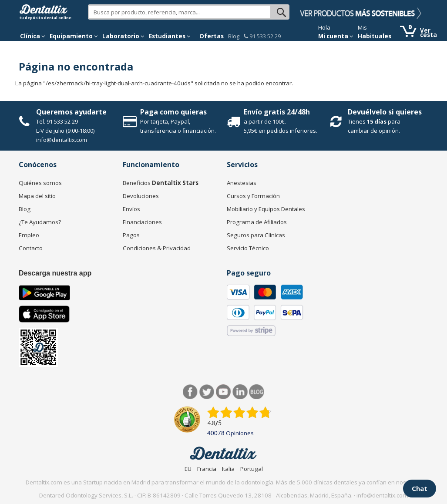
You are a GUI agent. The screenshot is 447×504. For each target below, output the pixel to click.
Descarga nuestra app (55, 273)
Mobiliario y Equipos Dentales (266, 209)
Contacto (31, 248)
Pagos (131, 235)
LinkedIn (240, 392)
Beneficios (161, 183)
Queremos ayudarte (71, 112)
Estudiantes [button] (170, 36)
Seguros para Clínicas (256, 235)
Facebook (190, 392)
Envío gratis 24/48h (277, 112)
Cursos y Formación (253, 196)
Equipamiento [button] (74, 36)
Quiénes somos (40, 183)
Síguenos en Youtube (223, 392)
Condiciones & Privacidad (157, 248)
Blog (234, 36)
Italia (228, 469)
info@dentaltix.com (62, 140)
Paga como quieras (173, 112)
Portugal (252, 469)
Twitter (207, 392)
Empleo (29, 235)
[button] (33, 36)
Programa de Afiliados (257, 222)
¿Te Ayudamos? (40, 222)
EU (188, 469)
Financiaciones (142, 222)
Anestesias (242, 183)
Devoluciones (141, 196)
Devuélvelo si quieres (385, 112)
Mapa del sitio (37, 196)
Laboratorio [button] (123, 36)
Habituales (375, 36)
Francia (207, 469)
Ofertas (212, 36)
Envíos (131, 209)
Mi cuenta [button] (336, 36)
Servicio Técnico (248, 248)
